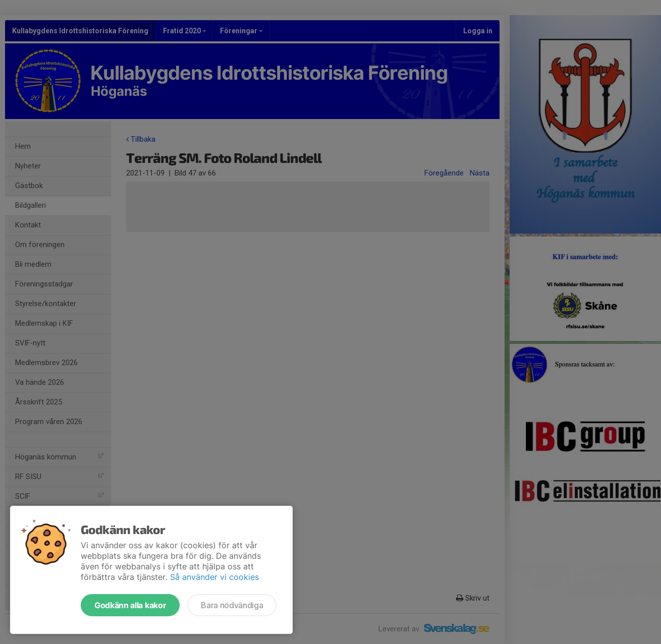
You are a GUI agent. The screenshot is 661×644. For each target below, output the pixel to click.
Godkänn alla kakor (130, 605)
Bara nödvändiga (232, 605)
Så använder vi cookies (214, 577)
